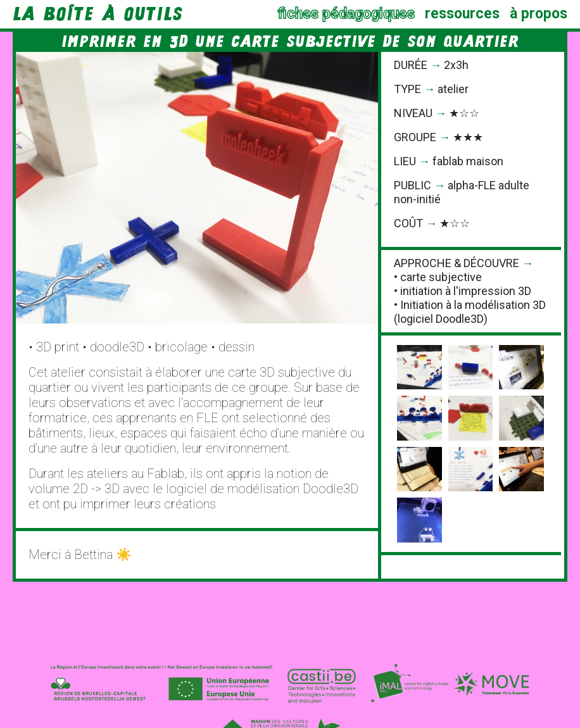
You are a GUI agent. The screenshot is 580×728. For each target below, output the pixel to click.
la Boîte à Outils (98, 14)
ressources (462, 14)
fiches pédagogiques (346, 14)
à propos (539, 14)
